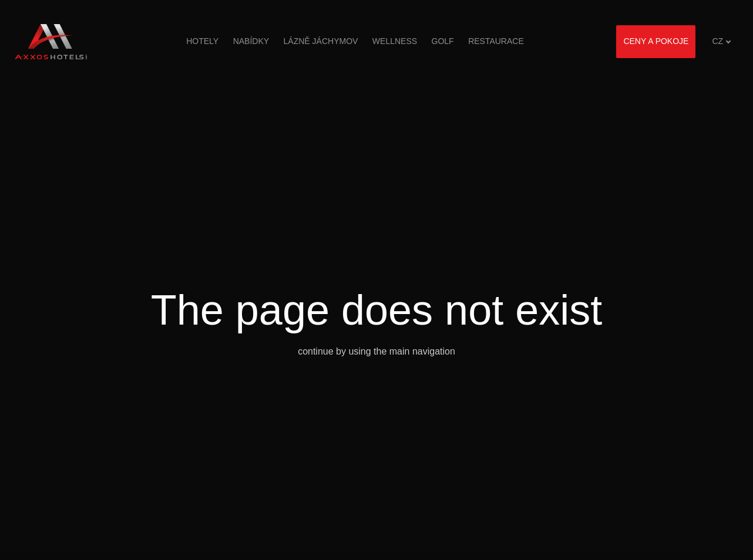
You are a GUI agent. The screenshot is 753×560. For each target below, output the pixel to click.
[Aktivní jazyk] (722, 41)
